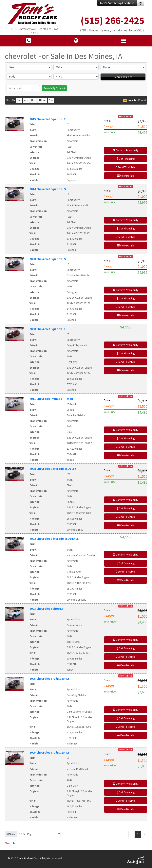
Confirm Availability (126, 150)
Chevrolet (11, 843)
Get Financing (126, 159)
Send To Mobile (126, 167)
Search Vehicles (123, 77)
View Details (126, 176)
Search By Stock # (54, 88)
